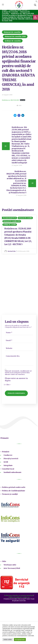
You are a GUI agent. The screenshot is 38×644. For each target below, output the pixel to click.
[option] (19, 234)
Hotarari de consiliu (12, 32)
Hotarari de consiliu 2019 (12, 221)
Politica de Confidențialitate (14, 491)
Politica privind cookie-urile (14, 487)
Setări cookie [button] (8, 640)
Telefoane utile (10, 565)
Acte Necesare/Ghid (12, 568)
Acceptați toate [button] (20, 640)
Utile (4, 561)
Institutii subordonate (12, 472)
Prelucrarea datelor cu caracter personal (19, 595)
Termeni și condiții (10, 494)
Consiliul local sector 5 (19, 10)
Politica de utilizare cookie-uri (19, 597)
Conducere (8, 455)
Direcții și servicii (11, 459)
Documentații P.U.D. (10, 218)
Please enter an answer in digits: (16, 379)
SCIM (6, 462)
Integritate (8, 465)
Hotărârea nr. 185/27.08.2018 (10, 100)
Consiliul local (8, 469)
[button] (35, 17)
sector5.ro (12, 251)
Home (4, 10)
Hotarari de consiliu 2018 (15, 36)
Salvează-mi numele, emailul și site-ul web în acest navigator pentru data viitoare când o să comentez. (18, 373)
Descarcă (23, 100)
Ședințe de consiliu (10, 12)
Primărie (6, 452)
